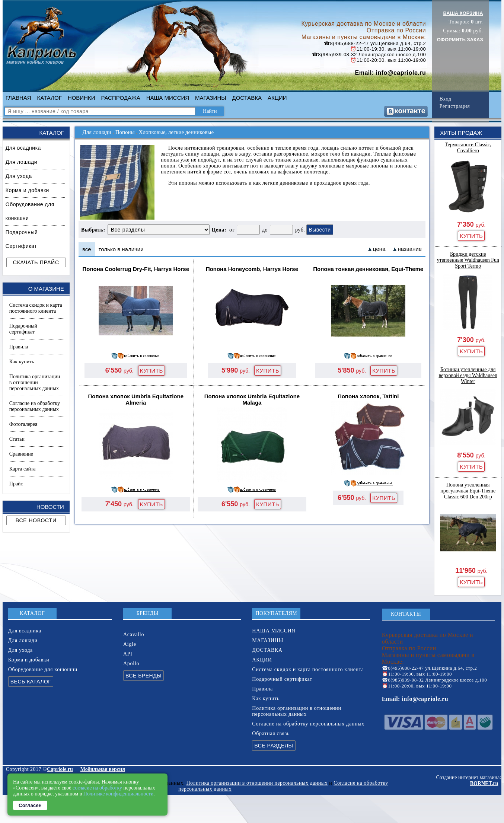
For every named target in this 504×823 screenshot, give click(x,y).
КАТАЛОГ (50, 98)
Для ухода (19, 176)
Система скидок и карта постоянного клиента (36, 308)
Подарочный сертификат (23, 329)
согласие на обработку (97, 788)
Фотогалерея (23, 424)
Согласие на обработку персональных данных (35, 406)
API (128, 654)
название (410, 249)
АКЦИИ (277, 98)
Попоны (125, 132)
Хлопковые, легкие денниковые (176, 132)
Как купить (22, 362)
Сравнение (21, 454)
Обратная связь (271, 733)
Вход (445, 99)
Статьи (17, 439)
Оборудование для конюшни (30, 211)
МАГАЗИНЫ (210, 98)
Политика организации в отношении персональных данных (35, 382)
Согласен (30, 805)
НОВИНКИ (82, 98)
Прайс (16, 484)
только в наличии (121, 249)
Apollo (131, 663)
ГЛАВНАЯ (18, 98)
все (87, 249)
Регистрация (454, 106)
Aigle (130, 644)
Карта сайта (23, 469)
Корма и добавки (27, 190)
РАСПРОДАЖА (120, 98)
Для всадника (23, 148)
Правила (19, 347)
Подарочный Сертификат (22, 239)
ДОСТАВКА (247, 98)
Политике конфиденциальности (119, 794)
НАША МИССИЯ (168, 98)
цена (379, 249)
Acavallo (134, 634)
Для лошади (21, 162)
